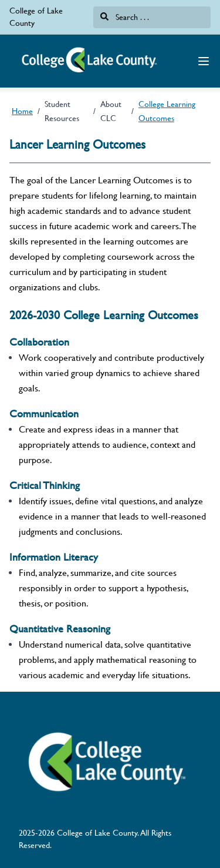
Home (22, 111)
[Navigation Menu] (204, 61)
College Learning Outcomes (167, 111)
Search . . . (125, 17)
